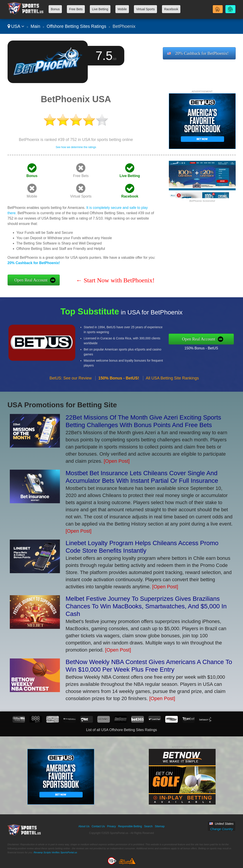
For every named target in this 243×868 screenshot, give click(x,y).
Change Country (221, 829)
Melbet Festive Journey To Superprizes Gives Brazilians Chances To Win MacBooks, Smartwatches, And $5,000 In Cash (146, 606)
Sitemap (160, 826)
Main (35, 26)
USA (16, 26)
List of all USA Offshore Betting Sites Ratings (121, 730)
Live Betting (100, 9)
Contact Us (98, 826)
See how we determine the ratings (76, 147)
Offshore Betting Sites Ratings (76, 26)
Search (148, 826)
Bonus (55, 9)
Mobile (122, 9)
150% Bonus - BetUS (203, 348)
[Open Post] (117, 461)
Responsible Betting (130, 826)
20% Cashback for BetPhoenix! (202, 53)
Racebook (171, 9)
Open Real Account (31, 280)
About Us (84, 826)
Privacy (111, 826)
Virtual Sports (145, 9)
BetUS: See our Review (70, 380)
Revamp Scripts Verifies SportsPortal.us (55, 852)
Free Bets (76, 9)
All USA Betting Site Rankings (172, 380)
